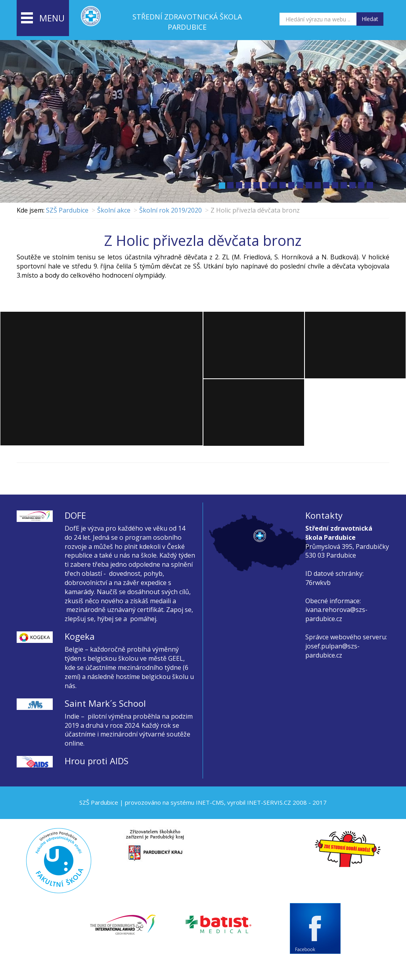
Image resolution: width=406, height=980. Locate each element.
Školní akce (114, 210)
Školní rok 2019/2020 (170, 210)
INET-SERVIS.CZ (269, 802)
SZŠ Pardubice (67, 210)
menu (43, 19)
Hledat (370, 19)
